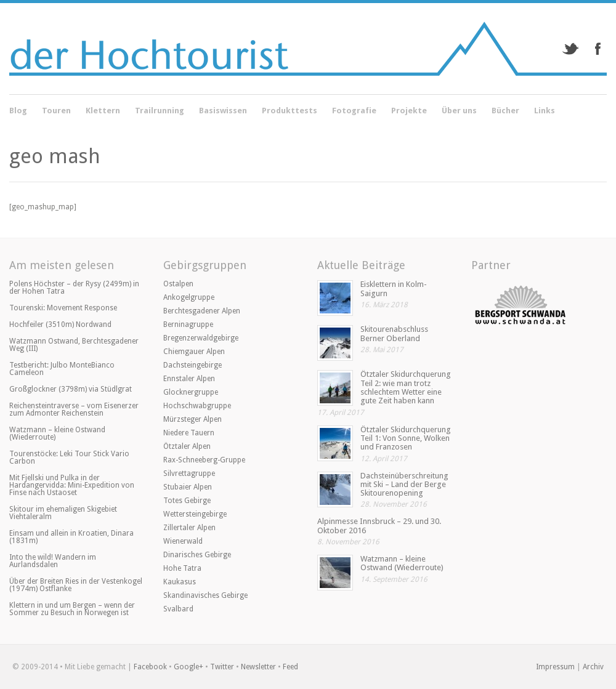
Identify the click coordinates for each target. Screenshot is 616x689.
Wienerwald (183, 541)
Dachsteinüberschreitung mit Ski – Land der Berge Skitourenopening (404, 485)
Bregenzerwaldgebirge (201, 338)
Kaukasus (180, 582)
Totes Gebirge (187, 501)
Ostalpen (178, 284)
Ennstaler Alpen (189, 379)
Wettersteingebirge (195, 514)
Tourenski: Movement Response (63, 308)
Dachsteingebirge (192, 365)
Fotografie (354, 112)
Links (545, 111)
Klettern (103, 112)
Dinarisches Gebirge (197, 555)
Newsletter (258, 667)
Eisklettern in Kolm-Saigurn (394, 288)
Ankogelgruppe (189, 297)
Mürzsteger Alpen (192, 419)
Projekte (409, 112)
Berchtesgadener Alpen (202, 311)
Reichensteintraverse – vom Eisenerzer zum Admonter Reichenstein (74, 409)
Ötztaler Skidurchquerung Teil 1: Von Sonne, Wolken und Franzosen (406, 438)
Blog (18, 112)
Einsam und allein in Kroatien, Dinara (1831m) (71, 537)
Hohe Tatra (182, 568)
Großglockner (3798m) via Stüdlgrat (71, 389)
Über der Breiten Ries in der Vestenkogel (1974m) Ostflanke (76, 585)
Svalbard (178, 609)
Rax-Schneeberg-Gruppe (204, 460)
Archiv (593, 667)
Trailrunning (160, 111)
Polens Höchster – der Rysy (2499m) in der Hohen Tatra (74, 288)
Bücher (505, 112)
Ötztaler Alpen (187, 446)
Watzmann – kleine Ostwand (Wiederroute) (57, 433)
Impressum (555, 667)
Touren (56, 112)
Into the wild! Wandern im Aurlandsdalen (53, 561)
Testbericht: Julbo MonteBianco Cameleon (62, 369)
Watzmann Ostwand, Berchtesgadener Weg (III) (74, 345)
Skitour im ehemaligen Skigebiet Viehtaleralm (63, 513)
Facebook (150, 667)
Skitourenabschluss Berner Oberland (394, 333)
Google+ (188, 667)
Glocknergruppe (191, 392)
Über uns (459, 112)
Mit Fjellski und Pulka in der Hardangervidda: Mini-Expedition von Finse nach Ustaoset (72, 485)
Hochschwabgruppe (197, 406)
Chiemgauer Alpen (194, 352)
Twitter (222, 667)
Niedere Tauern (189, 433)
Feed (290, 667)
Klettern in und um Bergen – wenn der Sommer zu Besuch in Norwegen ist (72, 609)
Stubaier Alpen (188, 487)
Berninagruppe (188, 324)
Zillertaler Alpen (189, 528)
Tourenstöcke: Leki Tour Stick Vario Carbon (69, 457)
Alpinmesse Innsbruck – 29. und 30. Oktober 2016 (379, 526)
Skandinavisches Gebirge (205, 595)
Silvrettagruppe (189, 473)
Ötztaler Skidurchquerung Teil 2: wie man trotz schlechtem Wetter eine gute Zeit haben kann (406, 387)
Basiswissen (223, 111)
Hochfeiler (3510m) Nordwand (60, 324)
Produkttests (290, 111)
